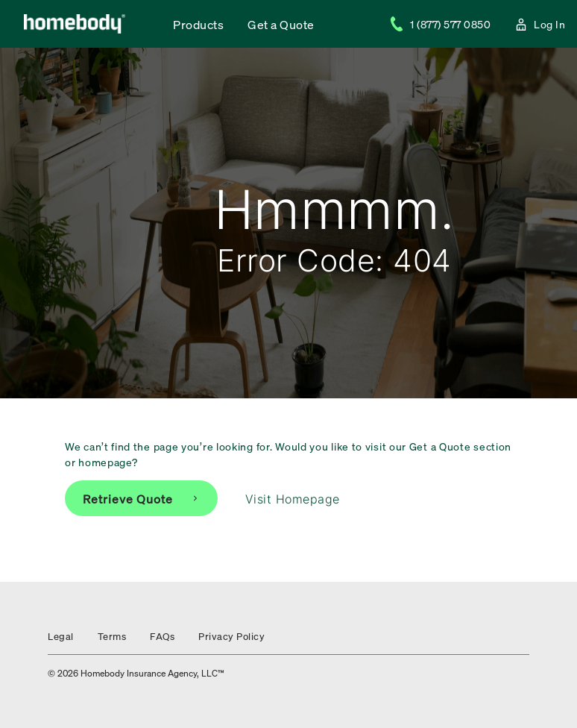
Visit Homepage (293, 499)
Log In (540, 24)
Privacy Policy (231, 636)
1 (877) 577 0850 (440, 24)
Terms (112, 636)
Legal (61, 636)
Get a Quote (281, 24)
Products (198, 24)
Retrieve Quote (141, 499)
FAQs (162, 636)
